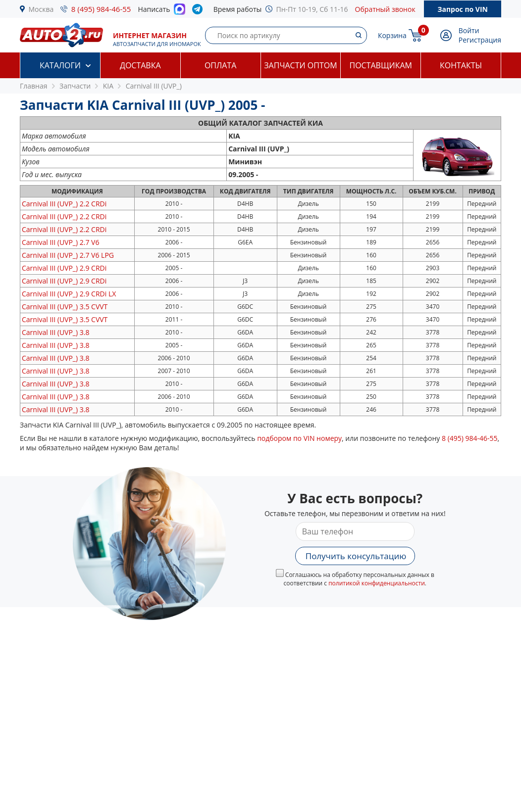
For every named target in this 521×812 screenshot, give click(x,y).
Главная (34, 86)
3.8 (55, 332)
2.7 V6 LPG (68, 255)
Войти (469, 30)
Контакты (461, 65)
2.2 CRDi (64, 204)
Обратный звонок (385, 9)
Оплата (220, 65)
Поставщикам (381, 65)
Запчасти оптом (300, 65)
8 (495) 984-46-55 (101, 9)
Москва (41, 9)
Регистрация (480, 40)
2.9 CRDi (64, 268)
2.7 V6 (60, 242)
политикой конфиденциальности (377, 583)
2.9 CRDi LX (69, 294)
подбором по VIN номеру (299, 438)
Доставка (140, 65)
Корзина (392, 35)
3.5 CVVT (65, 307)
